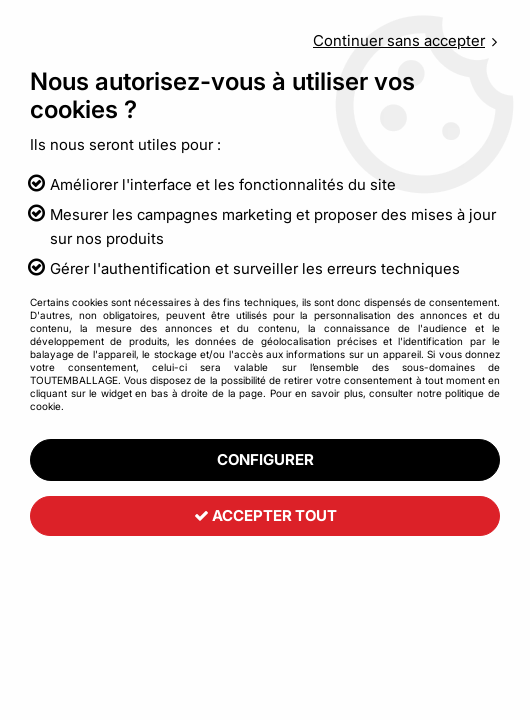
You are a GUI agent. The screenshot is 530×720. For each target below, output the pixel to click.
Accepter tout (265, 516)
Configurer (265, 459)
